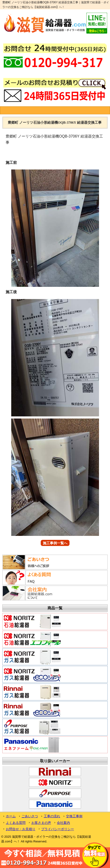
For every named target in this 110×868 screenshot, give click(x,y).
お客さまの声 (41, 823)
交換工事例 (74, 816)
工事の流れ (52, 816)
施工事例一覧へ (55, 543)
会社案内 (63, 823)
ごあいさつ (30, 816)
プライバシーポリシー (58, 829)
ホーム (11, 816)
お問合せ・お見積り (21, 829)
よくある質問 (16, 823)
